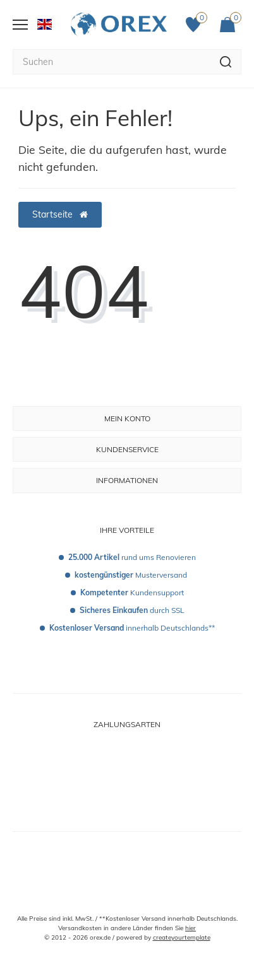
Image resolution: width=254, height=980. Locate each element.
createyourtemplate (182, 937)
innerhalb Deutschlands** (132, 628)
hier (190, 928)
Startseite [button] (60, 214)
